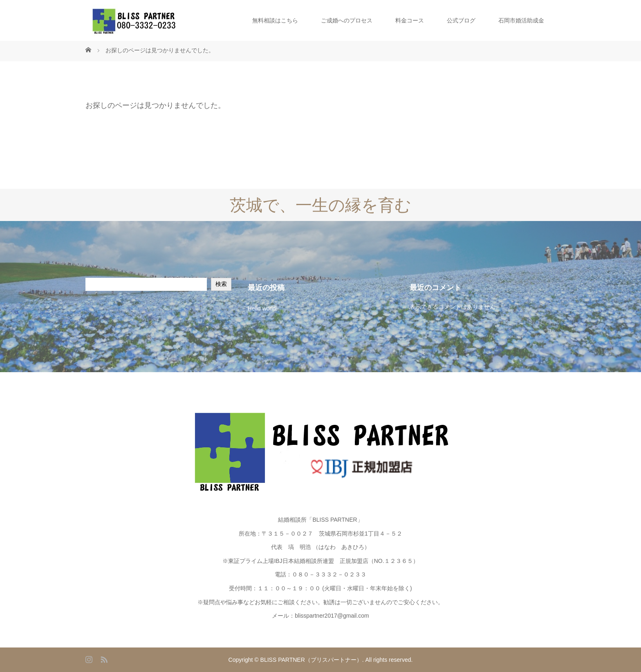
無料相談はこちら (275, 20)
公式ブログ (461, 20)
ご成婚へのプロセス (347, 20)
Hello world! (263, 308)
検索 (221, 284)
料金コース (410, 20)
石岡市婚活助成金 (521, 20)
